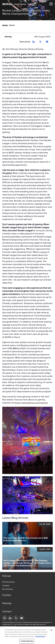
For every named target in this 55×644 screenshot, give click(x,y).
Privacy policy (9, 582)
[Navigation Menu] (51, 4)
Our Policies (8, 589)
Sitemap (7, 603)
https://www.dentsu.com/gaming (31, 403)
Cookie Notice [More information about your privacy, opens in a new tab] (40, 637)
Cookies (6, 586)
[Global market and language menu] (22, 4)
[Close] (51, 631)
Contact (7, 595)
